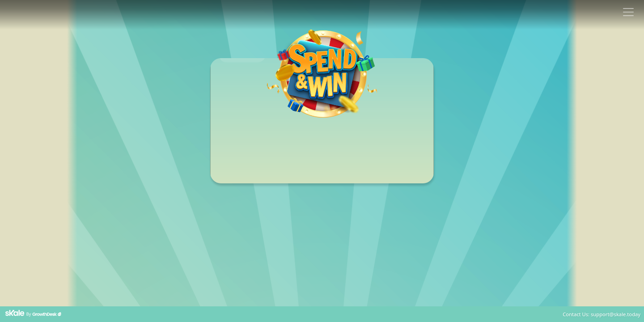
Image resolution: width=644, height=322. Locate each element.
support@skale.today (616, 314)
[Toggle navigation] (628, 12)
